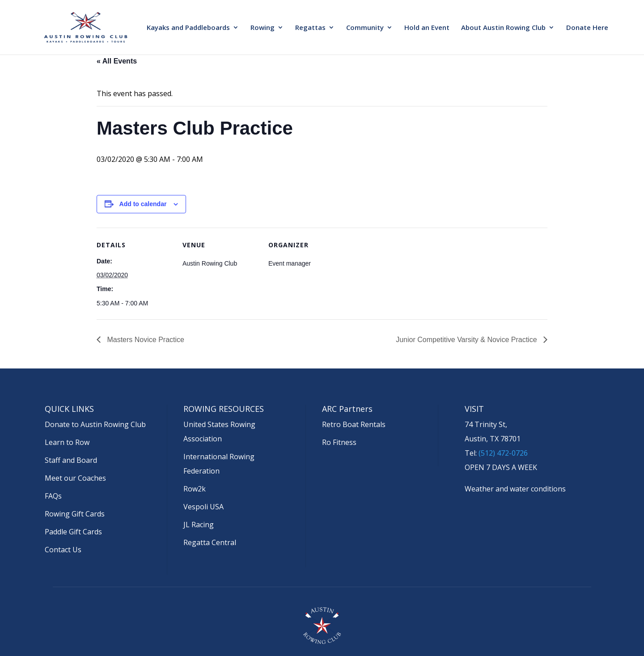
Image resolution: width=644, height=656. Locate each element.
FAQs (53, 496)
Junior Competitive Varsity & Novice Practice (467, 340)
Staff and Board (71, 460)
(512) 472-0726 (503, 453)
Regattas (310, 28)
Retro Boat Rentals (354, 424)
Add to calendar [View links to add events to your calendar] (143, 204)
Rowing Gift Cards (75, 514)
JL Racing (199, 525)
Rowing (263, 28)
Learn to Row (67, 442)
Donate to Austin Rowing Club (95, 424)
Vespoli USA (203, 507)
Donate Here (587, 28)
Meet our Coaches (75, 478)
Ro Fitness (339, 442)
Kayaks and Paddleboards (188, 28)
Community (365, 28)
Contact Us (63, 550)
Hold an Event (427, 28)
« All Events (117, 61)
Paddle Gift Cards (73, 532)
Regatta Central (210, 542)
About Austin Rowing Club (503, 28)
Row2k (195, 489)
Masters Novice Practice (145, 340)
